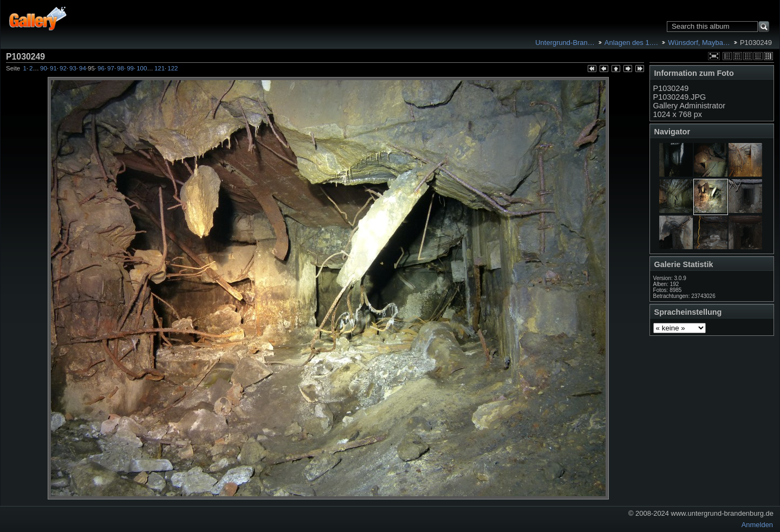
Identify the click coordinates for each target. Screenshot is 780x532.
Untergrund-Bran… (565, 43)
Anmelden (757, 525)
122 (173, 68)
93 (73, 68)
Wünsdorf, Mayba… (699, 43)
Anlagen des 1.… (631, 43)
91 (53, 68)
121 (160, 68)
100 (142, 68)
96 (101, 68)
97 (111, 68)
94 (83, 68)
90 (44, 68)
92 (63, 68)
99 (130, 68)
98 (121, 68)
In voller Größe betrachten (714, 56)
